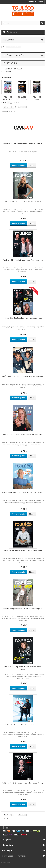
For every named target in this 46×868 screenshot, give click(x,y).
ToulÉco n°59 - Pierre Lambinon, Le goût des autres (23, 551)
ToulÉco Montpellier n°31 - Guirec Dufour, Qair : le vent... (23, 492)
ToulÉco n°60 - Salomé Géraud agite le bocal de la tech (23, 434)
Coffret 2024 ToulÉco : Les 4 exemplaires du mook (23, 318)
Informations (10, 63)
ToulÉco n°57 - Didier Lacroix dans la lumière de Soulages (23, 783)
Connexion (41, 2)
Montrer (4, 102)
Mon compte (7, 850)
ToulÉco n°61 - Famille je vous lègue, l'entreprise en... (23, 260)
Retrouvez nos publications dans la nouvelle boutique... (23, 144)
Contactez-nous (32, 2)
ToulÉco (8, 863)
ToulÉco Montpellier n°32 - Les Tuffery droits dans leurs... (23, 376)
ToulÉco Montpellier (22, 98)
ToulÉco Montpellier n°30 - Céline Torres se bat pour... (23, 609)
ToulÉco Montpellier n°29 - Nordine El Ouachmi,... (23, 725)
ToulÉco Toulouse (8, 98)
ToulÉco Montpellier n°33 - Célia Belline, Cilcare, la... (23, 202)
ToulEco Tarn (37, 98)
